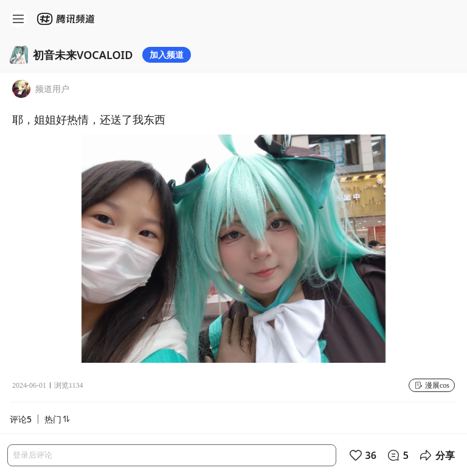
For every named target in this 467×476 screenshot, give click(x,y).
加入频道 (167, 54)
